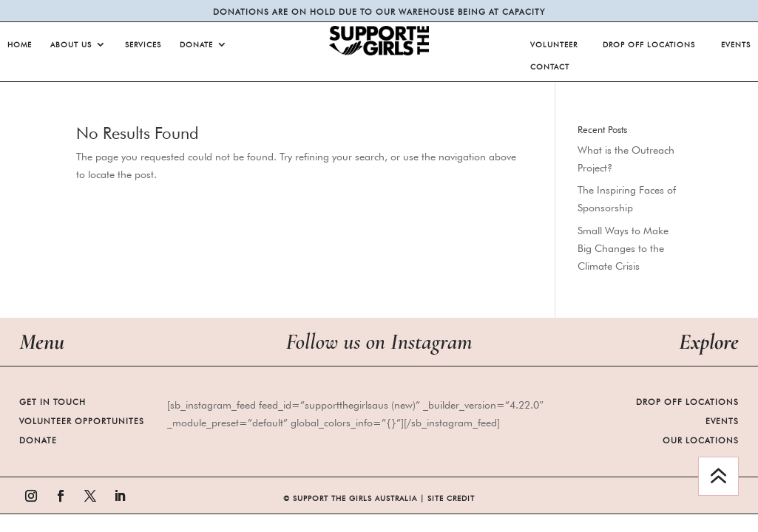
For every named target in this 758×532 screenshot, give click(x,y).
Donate (196, 44)
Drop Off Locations (649, 44)
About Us (71, 44)
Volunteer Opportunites (82, 421)
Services (143, 44)
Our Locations (701, 440)
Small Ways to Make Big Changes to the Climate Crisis (623, 248)
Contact (550, 66)
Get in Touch (53, 402)
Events (736, 44)
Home (20, 44)
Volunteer (554, 44)
